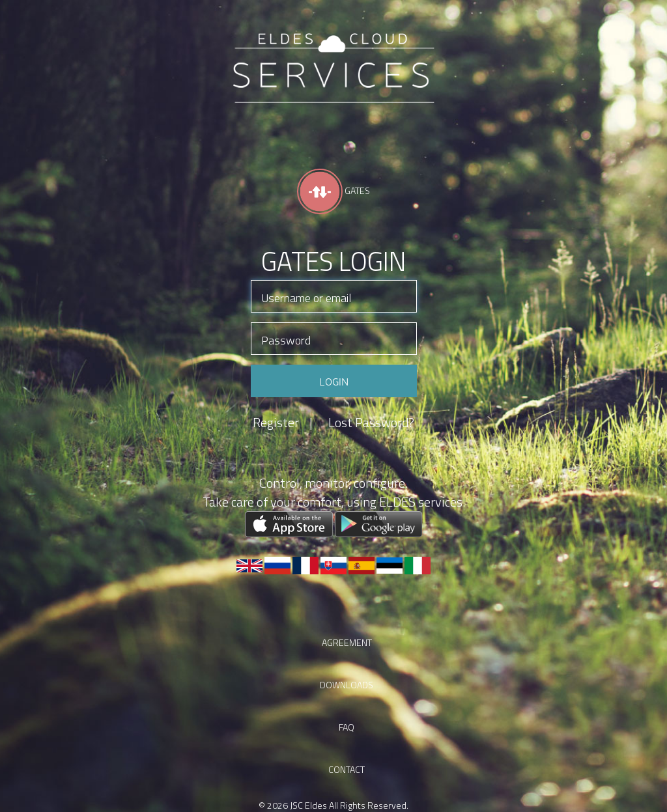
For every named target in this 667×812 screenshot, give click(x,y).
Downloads (347, 685)
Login (334, 381)
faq (347, 727)
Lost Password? (371, 423)
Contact (347, 769)
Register (283, 423)
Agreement (347, 642)
